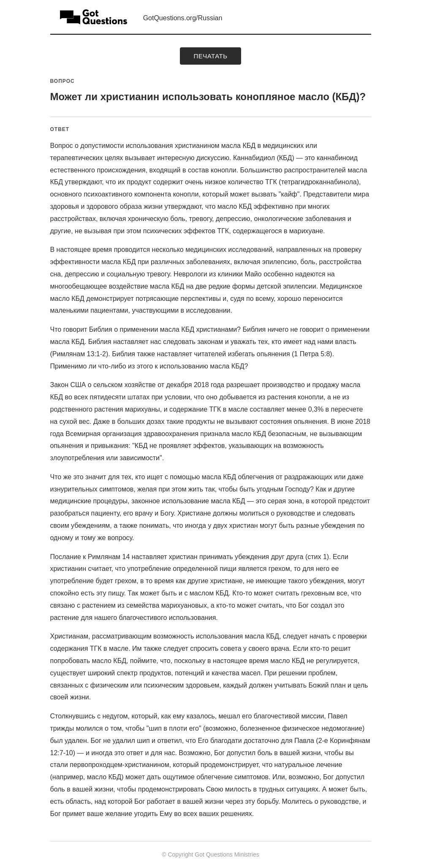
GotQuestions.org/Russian (183, 18)
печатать (210, 56)
